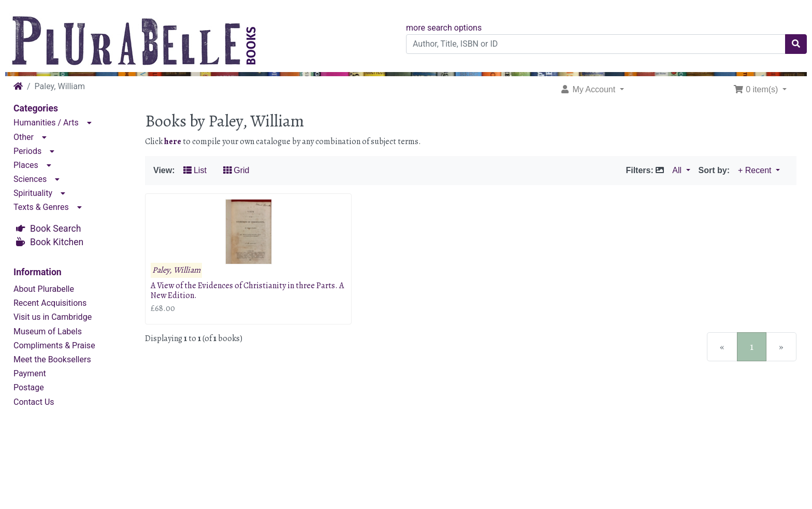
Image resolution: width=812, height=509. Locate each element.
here (173, 142)
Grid (236, 170)
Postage (29, 387)
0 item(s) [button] (757, 89)
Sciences (30, 179)
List (195, 170)
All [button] (678, 170)
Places (26, 165)
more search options (444, 28)
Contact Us (34, 402)
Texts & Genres (41, 207)
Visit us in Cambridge (53, 317)
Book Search (55, 229)
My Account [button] (589, 89)
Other (24, 137)
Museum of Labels (48, 331)
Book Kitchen (57, 242)
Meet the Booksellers (52, 359)
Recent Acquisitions (50, 303)
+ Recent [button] (756, 170)
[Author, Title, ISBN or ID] (596, 44)
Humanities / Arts (46, 123)
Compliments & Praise (54, 345)
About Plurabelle (44, 289)
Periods (27, 151)
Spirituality (33, 193)
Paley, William (176, 271)
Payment (30, 373)
